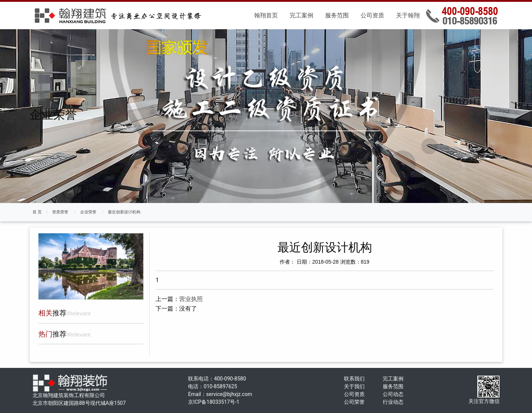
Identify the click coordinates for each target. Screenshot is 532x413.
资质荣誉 (60, 212)
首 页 (37, 212)
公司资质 (372, 15)
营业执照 (191, 299)
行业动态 (393, 402)
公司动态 (393, 394)
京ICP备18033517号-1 (214, 402)
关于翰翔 (408, 15)
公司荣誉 (354, 402)
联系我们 (354, 379)
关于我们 (354, 386)
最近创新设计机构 (124, 212)
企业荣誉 (88, 212)
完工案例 (301, 15)
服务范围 (337, 15)
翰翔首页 (266, 15)
